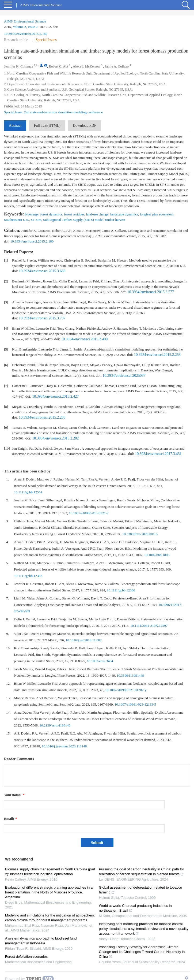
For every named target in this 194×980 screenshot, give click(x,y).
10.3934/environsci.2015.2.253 (157, 355)
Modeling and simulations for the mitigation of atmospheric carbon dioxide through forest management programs (50, 918)
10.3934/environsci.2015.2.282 (55, 438)
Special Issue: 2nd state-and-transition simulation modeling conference (53, 112)
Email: (11, 819)
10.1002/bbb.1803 (157, 555)
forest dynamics (51, 214)
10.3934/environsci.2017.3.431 (158, 454)
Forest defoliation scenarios (26, 957)
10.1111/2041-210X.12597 (149, 626)
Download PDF (85, 126)
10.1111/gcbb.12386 (121, 590)
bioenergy (32, 214)
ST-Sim (36, 220)
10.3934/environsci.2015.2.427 (55, 396)
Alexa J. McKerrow (87, 66)
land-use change (97, 214)
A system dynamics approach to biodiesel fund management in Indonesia (41, 941)
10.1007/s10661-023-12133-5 (135, 704)
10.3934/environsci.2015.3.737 (42, 318)
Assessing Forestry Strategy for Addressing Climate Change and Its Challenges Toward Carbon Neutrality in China (142, 952)
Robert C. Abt (58, 66)
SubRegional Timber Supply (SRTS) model (73, 220)
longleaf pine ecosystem (157, 214)
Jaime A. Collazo (117, 66)
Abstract (15, 126)
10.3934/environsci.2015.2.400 (84, 339)
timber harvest (115, 220)
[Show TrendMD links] (187, 978)
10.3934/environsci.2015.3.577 (151, 292)
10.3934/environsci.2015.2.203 (42, 417)
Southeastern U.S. (17, 220)
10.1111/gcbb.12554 (28, 492)
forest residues (74, 214)
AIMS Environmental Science (25, 21)
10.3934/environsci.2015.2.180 (26, 34)
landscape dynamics (124, 214)
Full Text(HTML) (47, 126)
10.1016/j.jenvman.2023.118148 (64, 746)
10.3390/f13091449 (130, 675)
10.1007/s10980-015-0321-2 (89, 513)
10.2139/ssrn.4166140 (55, 725)
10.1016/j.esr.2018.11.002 (84, 640)
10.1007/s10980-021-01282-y (126, 690)
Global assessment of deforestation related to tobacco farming (141, 890)
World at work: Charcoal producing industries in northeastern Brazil (135, 908)
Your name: (14, 795)
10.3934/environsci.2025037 (124, 376)
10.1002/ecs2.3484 (100, 661)
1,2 (36, 65)
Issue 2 (33, 27)
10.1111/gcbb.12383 (28, 576)
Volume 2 (19, 27)
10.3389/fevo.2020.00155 (140, 534)
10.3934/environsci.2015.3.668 (42, 271)
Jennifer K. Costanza (19, 66)
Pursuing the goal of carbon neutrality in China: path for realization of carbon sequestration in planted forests (142, 872)
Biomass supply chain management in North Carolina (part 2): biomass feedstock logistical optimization (50, 872)
